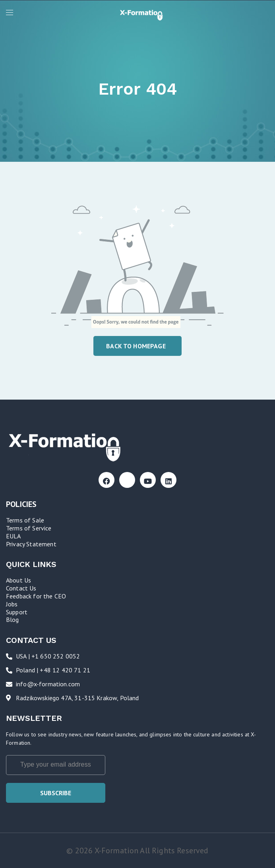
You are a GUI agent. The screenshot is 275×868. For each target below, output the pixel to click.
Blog (13, 619)
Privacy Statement (31, 544)
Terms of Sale (25, 520)
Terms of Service (29, 528)
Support (17, 612)
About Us (18, 580)
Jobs (12, 604)
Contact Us (21, 588)
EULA (14, 536)
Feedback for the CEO (36, 596)
